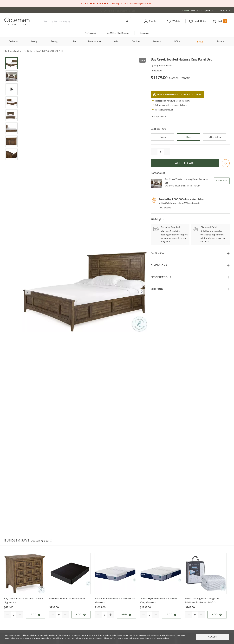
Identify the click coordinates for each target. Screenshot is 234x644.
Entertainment (95, 41)
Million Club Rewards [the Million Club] (118, 33)
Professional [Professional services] (90, 33)
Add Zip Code (159, 116)
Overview (158, 253)
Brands (221, 41)
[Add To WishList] (226, 163)
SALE (200, 42)
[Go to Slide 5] (12, 115)
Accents (157, 41)
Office (177, 41)
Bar (75, 41)
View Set (222, 181)
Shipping (157, 289)
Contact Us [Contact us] (224, 10)
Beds (30, 51)
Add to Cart (185, 163)
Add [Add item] (36, 615)
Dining (54, 41)
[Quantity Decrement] (154, 152)
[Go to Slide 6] (12, 128)
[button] (150, 21)
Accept (213, 637)
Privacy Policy (128, 638)
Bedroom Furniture (14, 51)
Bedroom (13, 41)
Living (34, 41)
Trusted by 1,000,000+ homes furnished (182, 199)
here (167, 638)
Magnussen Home (163, 65)
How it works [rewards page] (165, 208)
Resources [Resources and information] (145, 33)
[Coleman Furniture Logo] (17, 24)
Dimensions (159, 265)
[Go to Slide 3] (12, 89)
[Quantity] (161, 152)
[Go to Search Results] (127, 21)
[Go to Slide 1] (12, 63)
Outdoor (136, 41)
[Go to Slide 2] (12, 76)
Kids (116, 41)
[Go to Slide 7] (12, 141)
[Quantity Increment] (167, 152)
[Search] (86, 21)
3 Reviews (157, 71)
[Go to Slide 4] (12, 102)
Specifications (161, 277)
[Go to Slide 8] (12, 154)
